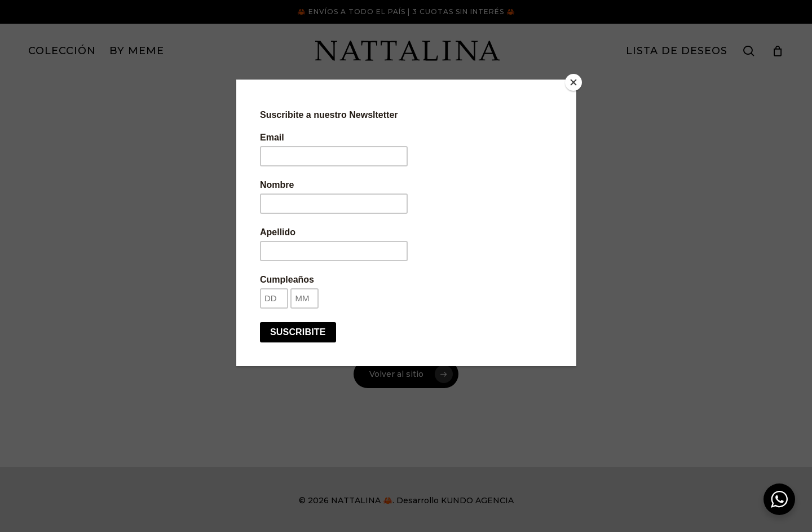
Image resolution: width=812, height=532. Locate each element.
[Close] (573, 82)
